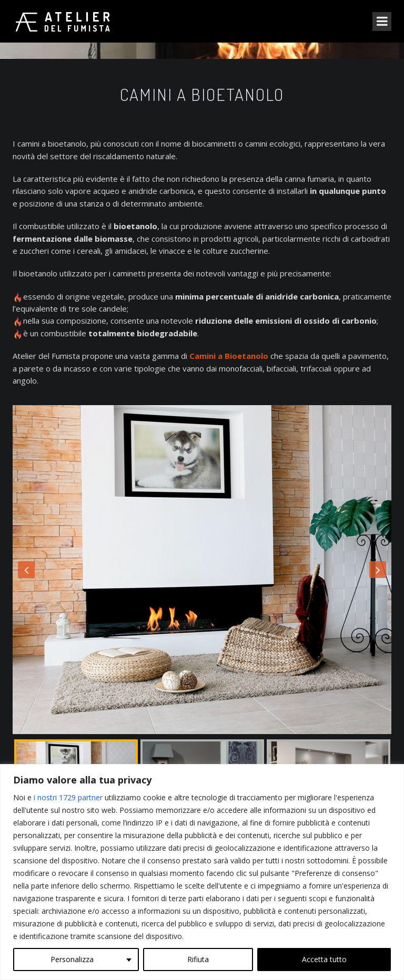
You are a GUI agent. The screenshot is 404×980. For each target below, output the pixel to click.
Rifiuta (198, 959)
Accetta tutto (324, 959)
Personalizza (72, 959)
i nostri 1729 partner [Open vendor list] (68, 797)
